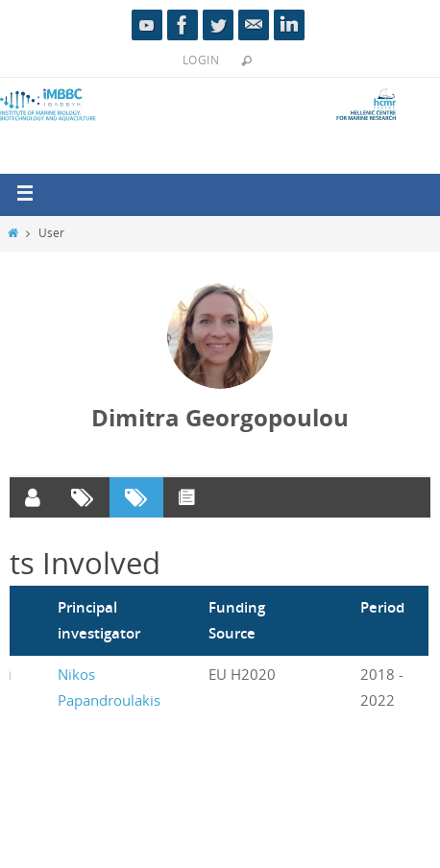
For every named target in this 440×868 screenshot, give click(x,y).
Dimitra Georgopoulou (220, 418)
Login (201, 60)
